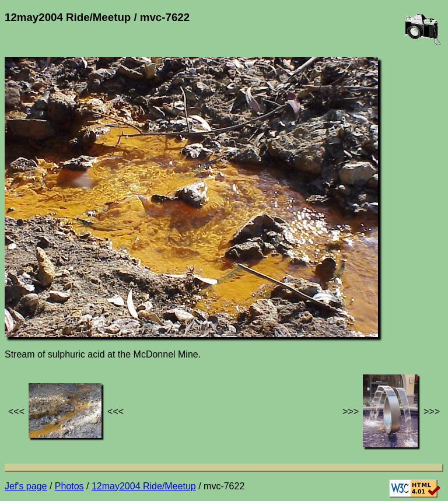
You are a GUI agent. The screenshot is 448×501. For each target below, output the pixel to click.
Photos (69, 486)
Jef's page (26, 486)
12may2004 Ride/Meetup (144, 486)
